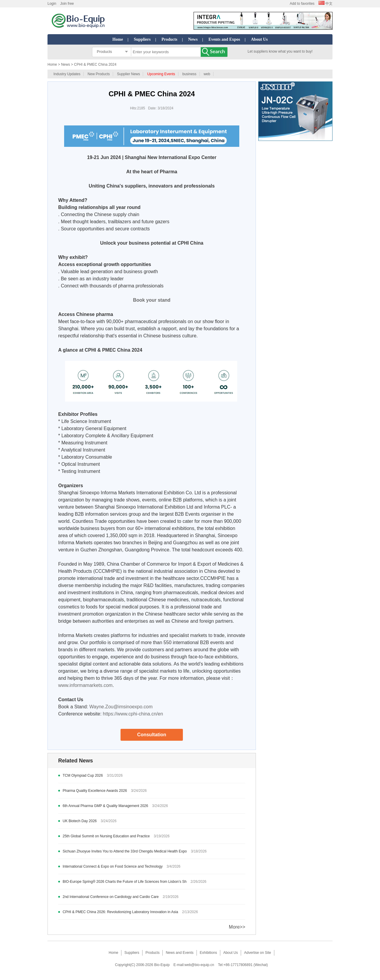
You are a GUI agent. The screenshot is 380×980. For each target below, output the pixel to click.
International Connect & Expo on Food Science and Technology (113, 866)
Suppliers (142, 39)
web (207, 74)
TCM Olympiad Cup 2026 (83, 775)
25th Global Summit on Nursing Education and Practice (106, 836)
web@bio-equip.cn (199, 965)
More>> (237, 927)
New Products (99, 74)
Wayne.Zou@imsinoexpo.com (121, 707)
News (193, 39)
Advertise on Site (258, 953)
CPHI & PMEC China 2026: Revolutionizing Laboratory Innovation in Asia (120, 912)
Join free (67, 4)
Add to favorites (302, 4)
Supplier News (128, 74)
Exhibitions (208, 953)
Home (118, 39)
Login (52, 4)
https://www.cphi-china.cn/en (133, 714)
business (189, 74)
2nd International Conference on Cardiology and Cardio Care (111, 897)
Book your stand (152, 300)
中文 (326, 4)
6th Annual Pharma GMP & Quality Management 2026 (105, 806)
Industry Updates (67, 74)
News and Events (179, 953)
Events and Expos (224, 39)
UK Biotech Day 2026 (80, 821)
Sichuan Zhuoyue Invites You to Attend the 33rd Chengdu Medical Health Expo (125, 851)
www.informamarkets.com (85, 685)
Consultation (152, 735)
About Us (259, 39)
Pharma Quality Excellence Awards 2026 (95, 791)
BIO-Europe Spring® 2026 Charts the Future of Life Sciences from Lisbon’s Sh (125, 882)
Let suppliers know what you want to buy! (280, 51)
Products (169, 39)
